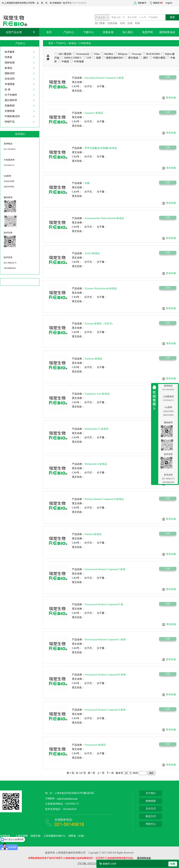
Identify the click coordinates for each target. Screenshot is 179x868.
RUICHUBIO (151, 54)
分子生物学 (11, 95)
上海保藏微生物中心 (54, 836)
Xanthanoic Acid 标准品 (97, 394)
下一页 (110, 773)
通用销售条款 (167, 32)
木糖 (87, 183)
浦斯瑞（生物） (77, 836)
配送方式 (151, 816)
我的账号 (142, 3)
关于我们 (151, 793)
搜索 (172, 17)
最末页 (119, 773)
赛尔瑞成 (131, 58)
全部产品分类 (14, 32)
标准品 (8, 68)
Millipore (121, 54)
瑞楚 (97, 58)
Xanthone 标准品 (93, 359)
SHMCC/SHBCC (71, 58)
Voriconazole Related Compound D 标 (104, 604)
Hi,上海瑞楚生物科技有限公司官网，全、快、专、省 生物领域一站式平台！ (38, 3)
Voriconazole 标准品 (95, 745)
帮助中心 (151, 824)
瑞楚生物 (35, 836)
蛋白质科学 (11, 100)
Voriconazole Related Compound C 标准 (105, 640)
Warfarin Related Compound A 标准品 (104, 499)
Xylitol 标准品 (92, 253)
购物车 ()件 (110, 864)
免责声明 (147, 32)
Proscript (135, 54)
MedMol (107, 54)
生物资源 (10, 111)
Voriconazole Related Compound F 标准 (105, 569)
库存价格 (171, 98)
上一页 (101, 773)
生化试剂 (10, 79)
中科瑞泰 (77, 62)
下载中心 (88, 32)
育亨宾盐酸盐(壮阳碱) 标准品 (101, 148)
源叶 (144, 58)
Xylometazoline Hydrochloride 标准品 (104, 218)
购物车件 (158, 3)
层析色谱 (10, 63)
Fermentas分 (81, 54)
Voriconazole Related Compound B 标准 (105, 675)
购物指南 (151, 801)
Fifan (95, 54)
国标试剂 (10, 73)
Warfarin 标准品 (93, 534)
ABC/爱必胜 (63, 54)
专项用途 (10, 84)
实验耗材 (10, 106)
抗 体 (8, 89)
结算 (173, 864)
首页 (49, 32)
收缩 (155, 398)
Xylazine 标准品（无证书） (99, 324)
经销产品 (10, 122)
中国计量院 (157, 58)
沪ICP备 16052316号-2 (90, 863)
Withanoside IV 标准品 (96, 429)
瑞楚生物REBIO (113, 58)
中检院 (64, 62)
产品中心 (69, 32)
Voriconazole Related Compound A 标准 (105, 710)
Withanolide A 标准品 (96, 464)
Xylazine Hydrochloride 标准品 (101, 288)
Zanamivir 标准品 (94, 113)
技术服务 (10, 52)
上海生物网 (21, 836)
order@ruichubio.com (67, 798)
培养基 (8, 57)
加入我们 (128, 32)
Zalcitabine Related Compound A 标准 (104, 78)
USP (87, 58)
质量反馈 (108, 32)
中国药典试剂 (12, 116)
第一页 (91, 773)
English (169, 3)
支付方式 (151, 809)
